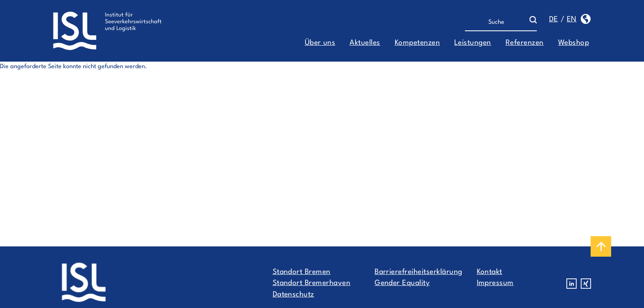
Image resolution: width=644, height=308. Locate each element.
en (572, 20)
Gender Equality (402, 283)
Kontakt (490, 272)
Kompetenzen (417, 43)
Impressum (495, 283)
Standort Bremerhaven (312, 283)
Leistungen (473, 43)
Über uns (320, 43)
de (554, 20)
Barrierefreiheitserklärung (418, 272)
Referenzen (525, 43)
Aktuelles (365, 43)
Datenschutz (293, 295)
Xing (586, 284)
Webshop (574, 43)
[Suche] (497, 23)
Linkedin (572, 284)
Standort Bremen (302, 272)
